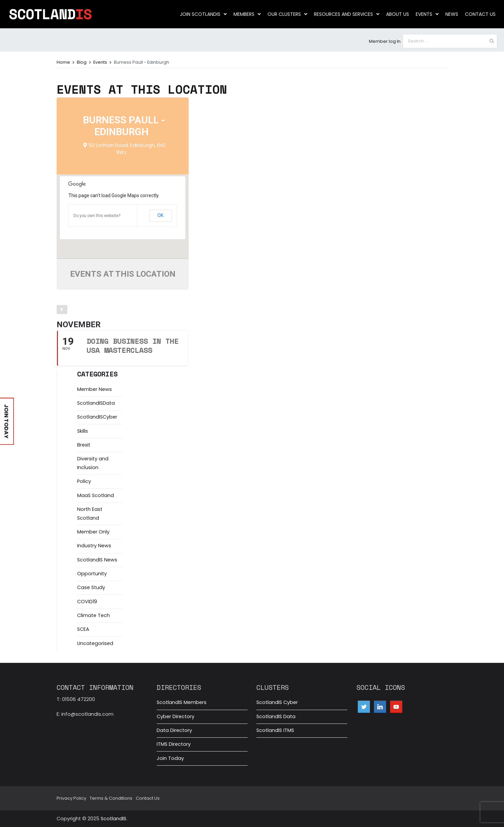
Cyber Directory (176, 716)
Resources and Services (347, 14)
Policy (84, 481)
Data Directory (174, 730)
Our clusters (287, 14)
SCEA (83, 629)
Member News (94, 389)
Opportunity (92, 574)
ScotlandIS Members (182, 702)
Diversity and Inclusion (93, 463)
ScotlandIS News (97, 560)
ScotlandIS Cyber (277, 702)
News (452, 14)
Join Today (170, 758)
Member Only (93, 532)
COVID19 (87, 602)
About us (398, 14)
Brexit (84, 445)
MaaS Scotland (96, 495)
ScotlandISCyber (97, 417)
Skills (83, 431)
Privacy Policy (71, 798)
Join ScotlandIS (203, 14)
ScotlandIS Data (276, 716)
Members (247, 14)
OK (160, 215)
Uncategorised (95, 643)
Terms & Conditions (111, 798)
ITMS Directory (174, 744)
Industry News (94, 546)
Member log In (385, 41)
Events (427, 14)
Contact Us (480, 14)
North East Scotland (90, 514)
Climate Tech (93, 615)
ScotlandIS (114, 819)
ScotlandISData (96, 403)
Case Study (91, 587)
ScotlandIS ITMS (275, 730)
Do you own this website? (97, 216)
